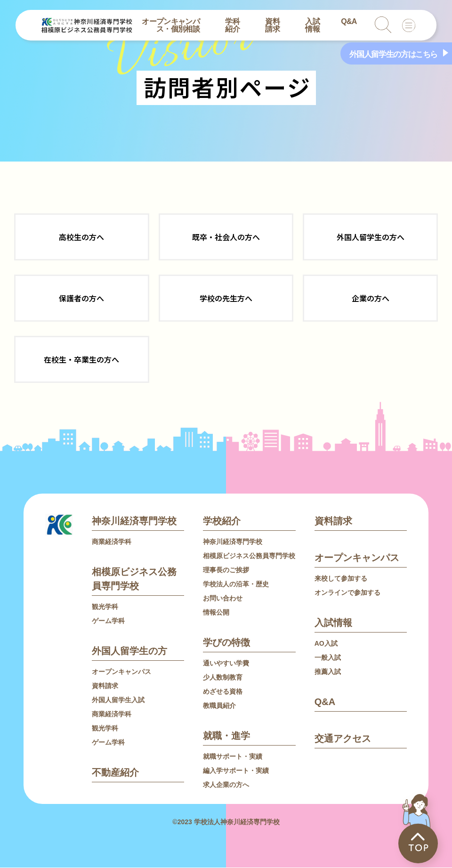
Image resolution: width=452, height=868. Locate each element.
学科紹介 (232, 25)
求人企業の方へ (226, 785)
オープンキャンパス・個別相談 (171, 25)
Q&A (349, 21)
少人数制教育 (223, 678)
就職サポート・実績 (233, 757)
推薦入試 (328, 672)
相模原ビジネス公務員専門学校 (249, 556)
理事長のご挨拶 (226, 570)
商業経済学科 (112, 542)
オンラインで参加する (347, 593)
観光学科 (105, 607)
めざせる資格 (223, 692)
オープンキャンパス (121, 672)
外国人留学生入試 (118, 700)
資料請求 (272, 25)
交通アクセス (343, 739)
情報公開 (216, 613)
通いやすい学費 (226, 664)
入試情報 (312, 25)
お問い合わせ (223, 599)
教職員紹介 (219, 706)
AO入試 (326, 644)
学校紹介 (222, 521)
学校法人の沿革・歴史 (236, 584)
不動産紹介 (115, 773)
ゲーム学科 (108, 621)
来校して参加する (341, 579)
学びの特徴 (226, 643)
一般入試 (328, 658)
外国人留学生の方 (129, 651)
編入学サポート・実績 (236, 771)
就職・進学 (226, 736)
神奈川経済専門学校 (134, 521)
